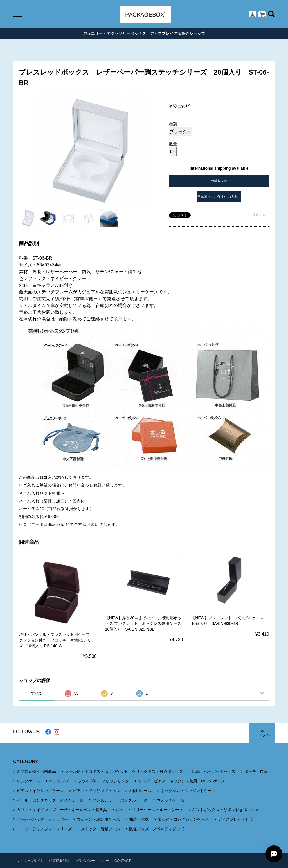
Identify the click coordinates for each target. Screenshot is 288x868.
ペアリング (59, 781)
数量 (173, 144)
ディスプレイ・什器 (236, 819)
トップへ (262, 733)
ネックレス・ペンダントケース (188, 791)
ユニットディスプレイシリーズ (44, 829)
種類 (173, 124)
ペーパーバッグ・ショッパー (42, 819)
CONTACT (122, 861)
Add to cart (219, 181)
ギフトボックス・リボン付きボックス (226, 810)
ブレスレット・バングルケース (120, 800)
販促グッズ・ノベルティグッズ (157, 829)
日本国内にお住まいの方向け (219, 197)
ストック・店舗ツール (100, 829)
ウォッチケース (170, 800)
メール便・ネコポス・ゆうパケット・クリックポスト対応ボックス (124, 771)
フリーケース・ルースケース (157, 810)
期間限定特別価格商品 (36, 771)
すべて (37, 693)
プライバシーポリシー (92, 861)
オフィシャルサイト (28, 861)
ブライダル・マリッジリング (103, 781)
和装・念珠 (139, 819)
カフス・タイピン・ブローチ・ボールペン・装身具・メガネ (70, 810)
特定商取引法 (59, 861)
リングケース (28, 781)
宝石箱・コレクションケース (183, 819)
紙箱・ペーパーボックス (214, 771)
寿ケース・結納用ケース (98, 819)
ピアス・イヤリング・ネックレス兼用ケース (112, 791)
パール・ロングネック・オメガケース (50, 800)
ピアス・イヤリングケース (40, 791)
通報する (259, 215)
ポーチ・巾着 (256, 771)
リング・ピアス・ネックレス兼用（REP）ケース (182, 781)
